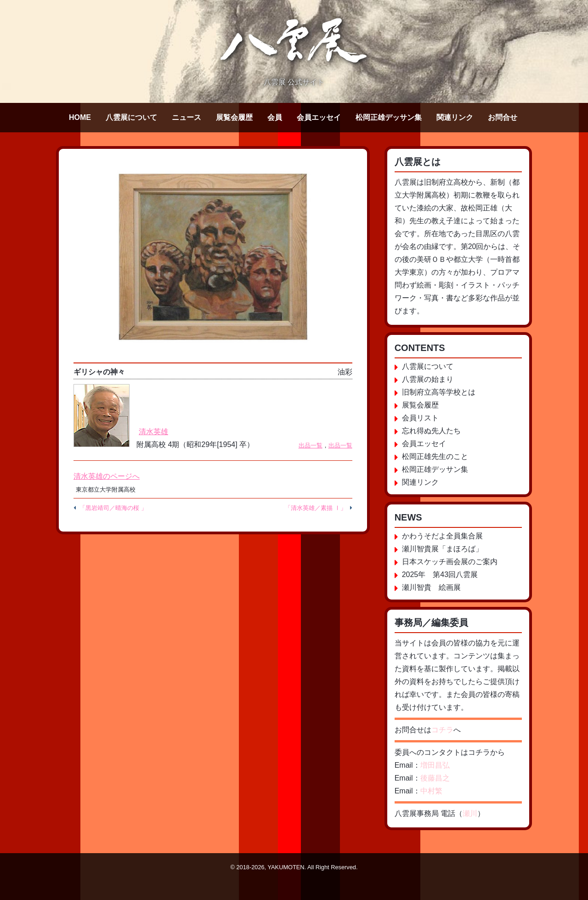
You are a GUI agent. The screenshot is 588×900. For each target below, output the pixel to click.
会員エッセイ (319, 117)
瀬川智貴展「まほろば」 (442, 549)
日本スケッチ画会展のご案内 (450, 562)
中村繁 (431, 791)
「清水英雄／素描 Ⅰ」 (316, 508)
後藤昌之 (435, 778)
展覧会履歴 (234, 117)
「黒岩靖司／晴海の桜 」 (113, 508)
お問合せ (503, 117)
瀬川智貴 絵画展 (431, 587)
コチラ (442, 730)
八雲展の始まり (428, 379)
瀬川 (470, 813)
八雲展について (131, 117)
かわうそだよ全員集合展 (442, 536)
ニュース (187, 117)
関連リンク (455, 117)
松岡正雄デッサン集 (389, 117)
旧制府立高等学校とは (439, 392)
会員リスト (420, 418)
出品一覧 (311, 445)
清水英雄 (153, 432)
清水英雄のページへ (107, 476)
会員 (275, 117)
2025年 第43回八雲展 (440, 575)
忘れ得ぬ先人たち (431, 431)
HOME (80, 117)
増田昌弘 (435, 765)
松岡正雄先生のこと (435, 456)
